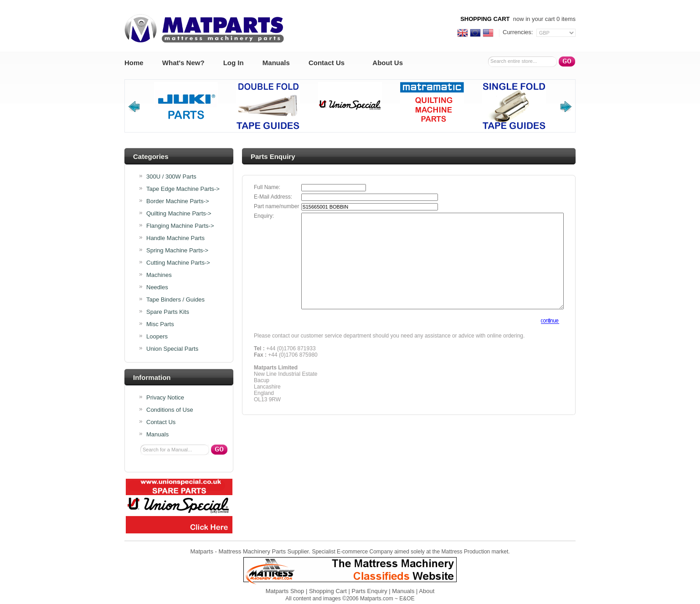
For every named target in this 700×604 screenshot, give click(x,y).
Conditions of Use (170, 410)
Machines (159, 275)
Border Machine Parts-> (178, 201)
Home (134, 63)
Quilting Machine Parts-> (179, 214)
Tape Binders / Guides (175, 300)
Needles (157, 287)
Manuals (276, 63)
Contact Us (327, 63)
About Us (388, 63)
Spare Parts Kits (168, 312)
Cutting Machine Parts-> (178, 263)
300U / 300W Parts (171, 177)
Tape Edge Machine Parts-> (183, 189)
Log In (234, 63)
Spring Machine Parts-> (177, 251)
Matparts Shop (285, 591)
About (427, 591)
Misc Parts (160, 324)
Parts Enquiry (370, 591)
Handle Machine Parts (175, 238)
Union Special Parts (172, 349)
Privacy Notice (165, 398)
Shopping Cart (328, 591)
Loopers (157, 337)
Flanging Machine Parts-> (180, 226)
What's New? (183, 63)
